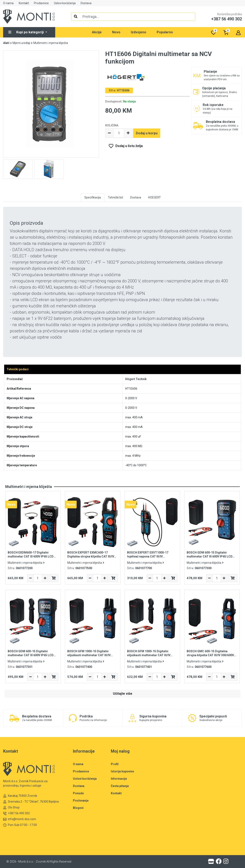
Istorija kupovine (122, 771)
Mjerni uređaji (21, 43)
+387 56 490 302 (16, 813)
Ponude (78, 793)
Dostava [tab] (136, 197)
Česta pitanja (120, 786)
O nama (8, 3)
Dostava (86, 3)
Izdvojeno (139, 32)
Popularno (165, 32)
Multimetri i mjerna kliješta (51, 43)
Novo (116, 32)
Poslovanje (81, 801)
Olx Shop (11, 808)
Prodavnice (41, 3)
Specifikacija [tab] (93, 197)
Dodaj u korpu (147, 133)
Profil (115, 764)
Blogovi (78, 808)
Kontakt (24, 3)
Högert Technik (136, 379)
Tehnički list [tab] (116, 197)
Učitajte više (123, 694)
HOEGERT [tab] (154, 197)
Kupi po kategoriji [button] (26, 32)
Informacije (119, 779)
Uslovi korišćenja (65, 3)
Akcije (97, 32)
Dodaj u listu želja (129, 146)
